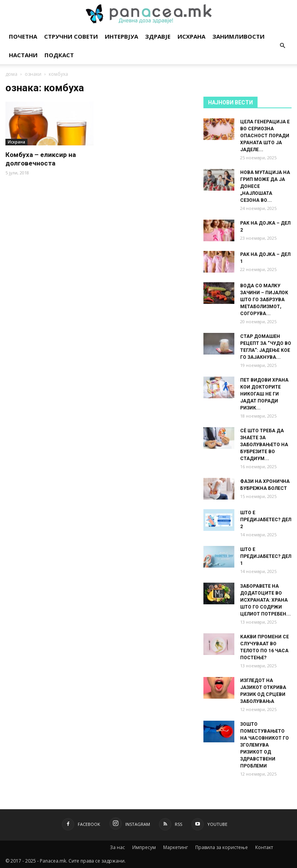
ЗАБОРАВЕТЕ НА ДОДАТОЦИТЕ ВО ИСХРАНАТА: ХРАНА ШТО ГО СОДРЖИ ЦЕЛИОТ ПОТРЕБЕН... (265, 600)
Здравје (158, 36)
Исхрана (191, 36)
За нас (117, 847)
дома (11, 74)
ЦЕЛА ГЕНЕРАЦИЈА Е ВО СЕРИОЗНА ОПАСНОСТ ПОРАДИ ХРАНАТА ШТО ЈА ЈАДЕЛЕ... (265, 136)
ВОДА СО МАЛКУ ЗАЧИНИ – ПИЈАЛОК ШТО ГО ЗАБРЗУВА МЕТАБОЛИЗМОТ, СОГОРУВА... (264, 300)
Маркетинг (176, 847)
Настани (23, 55)
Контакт (264, 847)
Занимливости (238, 36)
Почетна (23, 36)
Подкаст (59, 55)
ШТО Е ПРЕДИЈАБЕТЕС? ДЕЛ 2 (266, 520)
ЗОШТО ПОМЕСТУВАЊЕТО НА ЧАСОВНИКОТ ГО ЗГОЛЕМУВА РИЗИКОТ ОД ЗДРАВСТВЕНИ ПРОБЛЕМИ (265, 745)
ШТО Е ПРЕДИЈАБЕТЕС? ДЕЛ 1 (266, 556)
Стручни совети (71, 36)
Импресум (144, 847)
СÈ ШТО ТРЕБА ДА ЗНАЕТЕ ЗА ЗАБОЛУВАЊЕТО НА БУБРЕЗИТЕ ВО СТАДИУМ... (264, 445)
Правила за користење (222, 847)
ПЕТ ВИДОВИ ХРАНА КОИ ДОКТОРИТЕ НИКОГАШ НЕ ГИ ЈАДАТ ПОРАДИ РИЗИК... (264, 394)
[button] (282, 46)
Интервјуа (121, 36)
